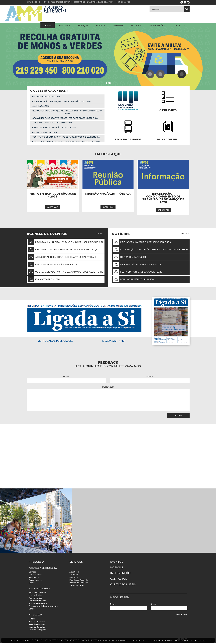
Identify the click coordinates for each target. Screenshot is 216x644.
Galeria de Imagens (37, 630)
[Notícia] (53, 175)
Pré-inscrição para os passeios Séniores (145, 243)
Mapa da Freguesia (37, 625)
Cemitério (74, 575)
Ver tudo (100, 234)
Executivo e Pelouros (38, 593)
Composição (34, 573)
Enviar (178, 416)
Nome (66, 377)
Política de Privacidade (194, 640)
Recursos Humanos (37, 602)
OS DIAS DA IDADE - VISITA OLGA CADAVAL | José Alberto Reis (70, 273)
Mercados (74, 578)
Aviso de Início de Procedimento (140, 265)
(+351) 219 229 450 (123, 2)
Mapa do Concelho (37, 628)
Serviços (83, 25)
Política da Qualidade (38, 604)
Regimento (34, 578)
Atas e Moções (35, 581)
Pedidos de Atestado (79, 581)
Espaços (101, 25)
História (32, 620)
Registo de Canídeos (79, 583)
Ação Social (74, 573)
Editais (32, 583)
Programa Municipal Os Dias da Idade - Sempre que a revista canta (77, 243)
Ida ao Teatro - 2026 (47, 280)
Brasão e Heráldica (37, 622)
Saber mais (53, 208)
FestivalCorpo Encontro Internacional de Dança (66, 250)
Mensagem (108, 388)
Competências (35, 575)
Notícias (136, 25)
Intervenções (157, 25)
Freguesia (64, 25)
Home (48, 25)
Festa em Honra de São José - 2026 (53, 196)
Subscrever (181, 615)
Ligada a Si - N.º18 (113, 342)
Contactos (179, 25)
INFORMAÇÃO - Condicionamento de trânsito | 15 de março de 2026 (163, 199)
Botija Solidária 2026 (133, 258)
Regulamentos (35, 599)
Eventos (118, 25)
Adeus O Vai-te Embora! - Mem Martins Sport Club (66, 258)
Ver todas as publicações (55, 342)
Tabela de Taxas (77, 586)
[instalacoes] (36, 521)
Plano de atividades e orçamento (43, 607)
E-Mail (150, 377)
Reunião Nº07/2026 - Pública (108, 195)
